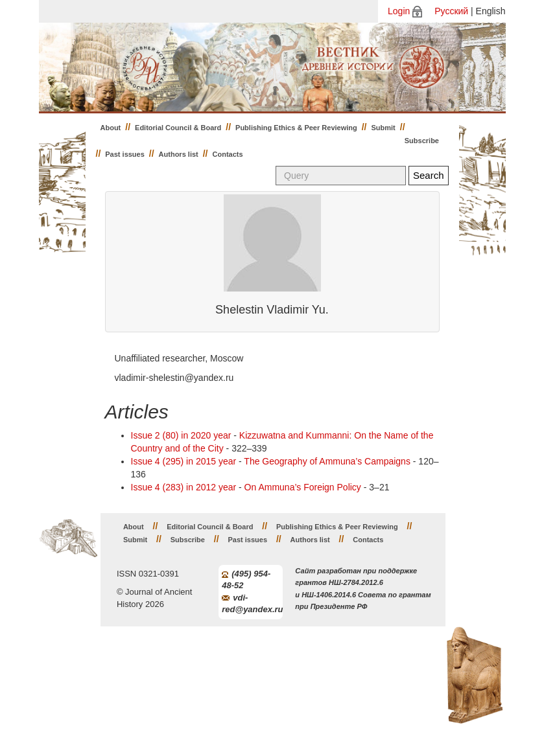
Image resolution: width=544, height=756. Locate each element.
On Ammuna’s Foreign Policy (303, 487)
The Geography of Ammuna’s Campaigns (327, 461)
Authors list (179, 154)
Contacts (228, 154)
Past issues (125, 154)
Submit (384, 128)
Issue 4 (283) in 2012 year (184, 487)
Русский (451, 11)
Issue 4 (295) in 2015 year (184, 461)
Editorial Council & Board (178, 128)
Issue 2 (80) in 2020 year (181, 435)
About (111, 128)
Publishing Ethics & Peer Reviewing (296, 128)
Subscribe (422, 141)
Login (399, 11)
